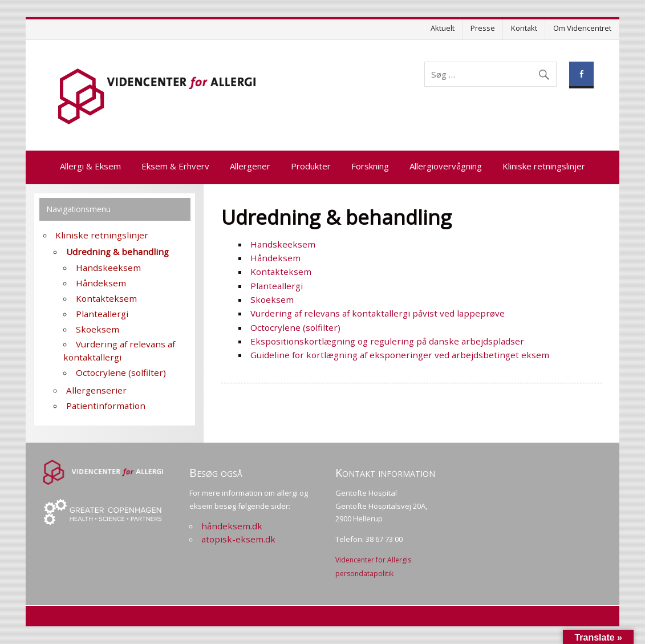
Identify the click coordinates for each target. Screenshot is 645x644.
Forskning (370, 166)
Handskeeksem (283, 244)
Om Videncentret (582, 28)
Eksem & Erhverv (175, 166)
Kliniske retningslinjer (544, 166)
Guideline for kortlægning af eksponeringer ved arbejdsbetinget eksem (400, 355)
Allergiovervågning (446, 166)
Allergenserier (96, 390)
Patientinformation (106, 406)
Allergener (250, 166)
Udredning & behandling (117, 252)
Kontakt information (385, 473)
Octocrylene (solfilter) (295, 327)
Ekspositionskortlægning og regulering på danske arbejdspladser (387, 341)
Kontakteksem (281, 272)
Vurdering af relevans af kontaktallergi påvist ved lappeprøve (378, 313)
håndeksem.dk (232, 526)
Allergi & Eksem (90, 166)
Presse (483, 28)
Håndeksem (275, 258)
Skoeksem (272, 299)
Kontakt (524, 28)
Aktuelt (443, 28)
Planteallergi (277, 286)
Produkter (311, 166)
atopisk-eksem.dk (238, 539)
